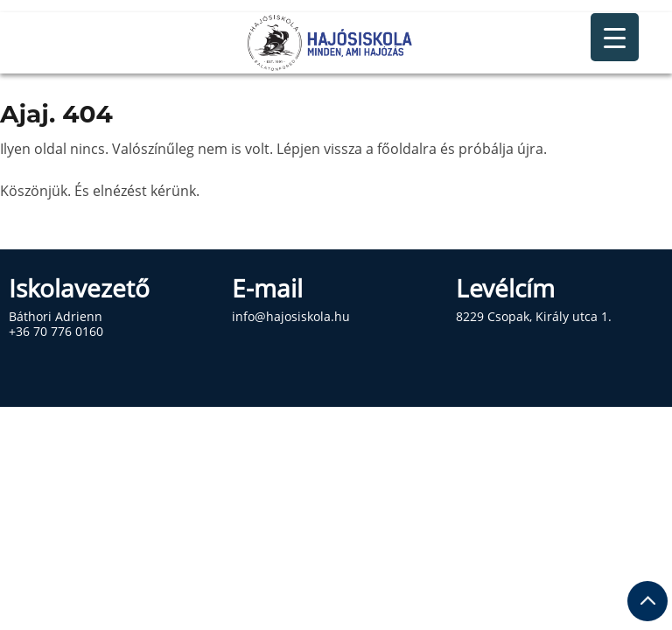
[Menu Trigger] (615, 37)
